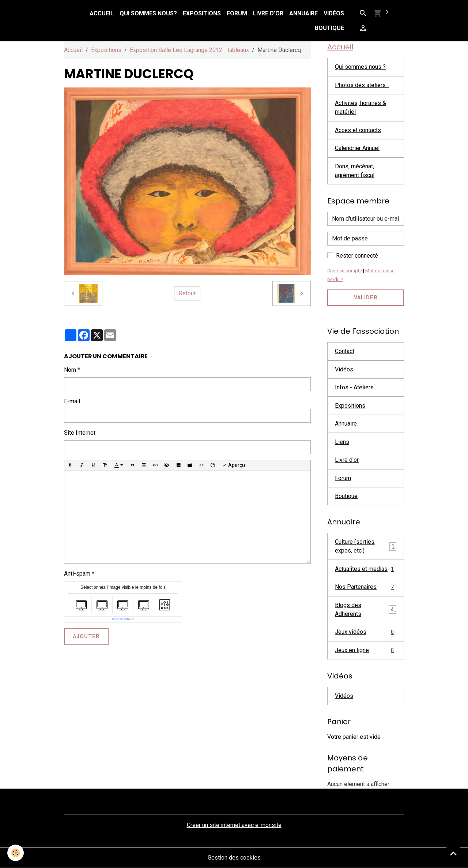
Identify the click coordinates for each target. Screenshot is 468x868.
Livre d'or (268, 13)
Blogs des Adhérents (366, 609)
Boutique (329, 28)
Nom (70, 370)
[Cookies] (16, 853)
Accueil (102, 13)
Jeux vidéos (366, 632)
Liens (342, 442)
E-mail (72, 401)
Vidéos (334, 13)
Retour (187, 293)
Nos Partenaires (366, 587)
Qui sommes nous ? (360, 67)
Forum (237, 13)
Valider (366, 298)
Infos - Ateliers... (356, 387)
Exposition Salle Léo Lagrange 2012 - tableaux (189, 50)
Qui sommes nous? (148, 13)
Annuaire (303, 13)
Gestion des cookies (234, 858)
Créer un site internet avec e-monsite (234, 825)
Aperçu (233, 465)
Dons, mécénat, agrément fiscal (355, 171)
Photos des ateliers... (362, 85)
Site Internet (80, 433)
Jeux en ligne (366, 650)
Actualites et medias (366, 569)
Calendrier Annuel (357, 148)
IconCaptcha (122, 619)
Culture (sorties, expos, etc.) (366, 546)
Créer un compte (345, 271)
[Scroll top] (453, 853)
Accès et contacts (358, 130)
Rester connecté (357, 256)
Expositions (202, 13)
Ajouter (86, 637)
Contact (345, 351)
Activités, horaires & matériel (361, 107)
